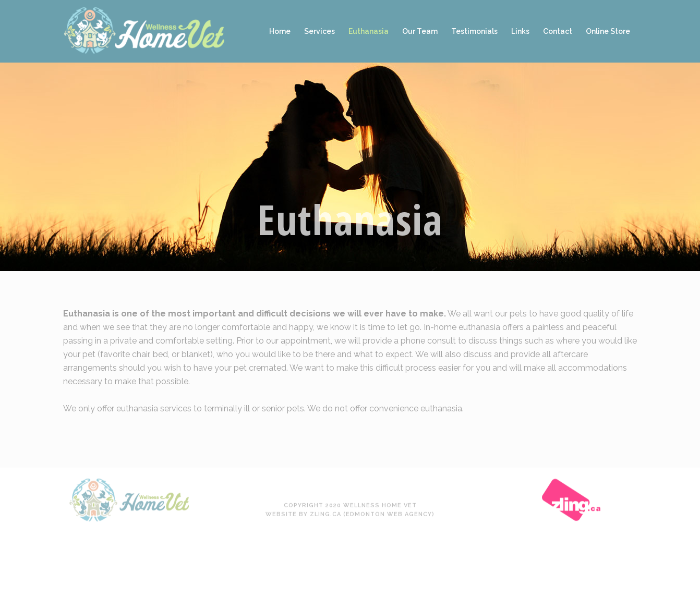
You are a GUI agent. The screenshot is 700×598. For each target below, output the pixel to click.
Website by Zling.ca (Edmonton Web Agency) (350, 475)
